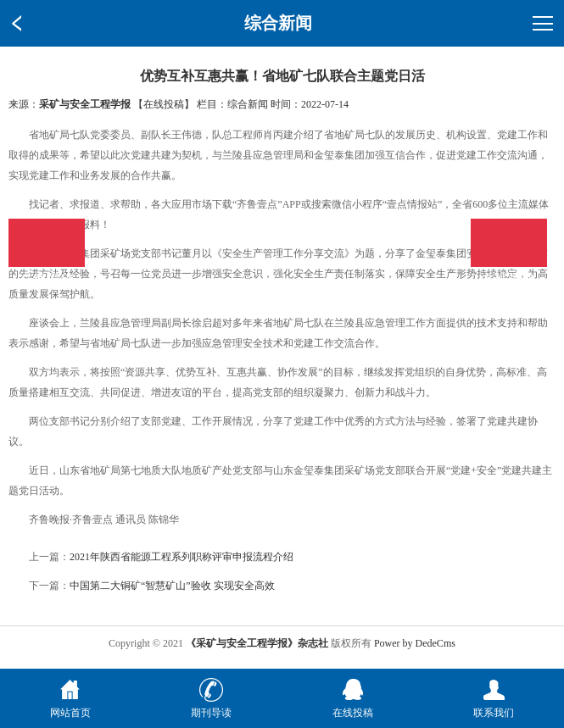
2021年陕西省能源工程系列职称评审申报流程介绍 (181, 557)
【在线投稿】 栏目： (180, 104)
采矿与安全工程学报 (85, 104)
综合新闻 (248, 104)
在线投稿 (509, 243)
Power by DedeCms (415, 643)
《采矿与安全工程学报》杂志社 (257, 643)
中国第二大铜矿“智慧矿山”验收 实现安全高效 (172, 586)
